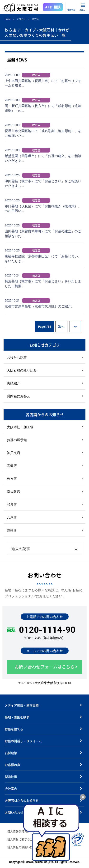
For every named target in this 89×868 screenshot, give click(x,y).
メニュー (83, 10)
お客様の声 (12, 765)
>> (75, 327)
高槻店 (12, 466)
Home (8, 19)
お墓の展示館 (17, 440)
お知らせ (21, 19)
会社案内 (11, 789)
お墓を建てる (14, 729)
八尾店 (12, 517)
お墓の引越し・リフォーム (23, 741)
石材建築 (11, 753)
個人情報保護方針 (19, 832)
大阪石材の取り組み (22, 370)
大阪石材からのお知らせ (22, 800)
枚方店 (12, 479)
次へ (61, 327)
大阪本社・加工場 (20, 427)
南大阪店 (14, 492)
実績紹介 (14, 383)
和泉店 (12, 505)
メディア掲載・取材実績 (22, 705)
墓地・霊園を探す (17, 717)
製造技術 (11, 777)
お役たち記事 (17, 357)
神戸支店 (14, 453)
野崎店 (12, 530)
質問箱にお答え (19, 396)
